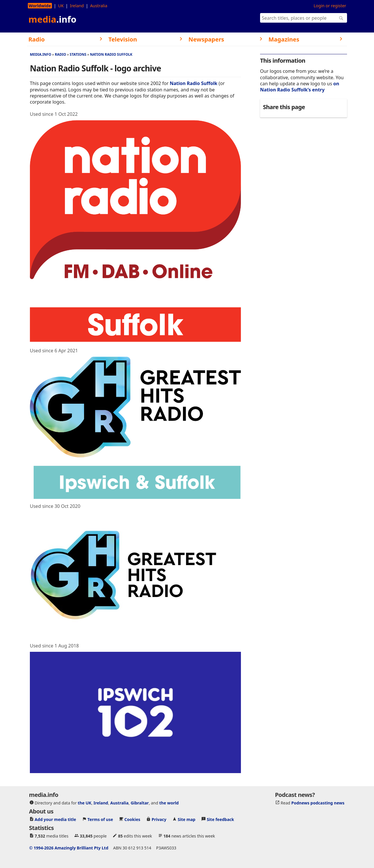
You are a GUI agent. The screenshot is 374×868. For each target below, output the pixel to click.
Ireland (77, 6)
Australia (99, 6)
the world (169, 803)
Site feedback (220, 819)
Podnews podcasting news (318, 803)
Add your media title (56, 819)
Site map (187, 819)
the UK (85, 803)
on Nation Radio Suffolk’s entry (300, 87)
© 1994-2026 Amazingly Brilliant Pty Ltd (69, 848)
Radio (60, 54)
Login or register (330, 6)
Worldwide (40, 6)
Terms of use (100, 819)
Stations (78, 54)
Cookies (132, 819)
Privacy (159, 819)
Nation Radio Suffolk (111, 54)
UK (61, 6)
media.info (41, 54)
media (52, 19)
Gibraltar (140, 803)
